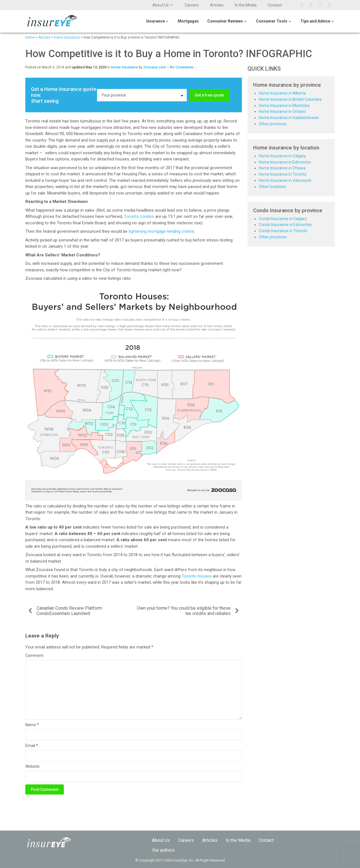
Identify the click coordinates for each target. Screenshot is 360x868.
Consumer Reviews (225, 21)
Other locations (272, 187)
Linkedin (332, 5)
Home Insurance (124, 67)
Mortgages (188, 21)
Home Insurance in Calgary (282, 156)
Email (32, 746)
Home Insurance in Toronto (283, 174)
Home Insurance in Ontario (282, 111)
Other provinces (273, 124)
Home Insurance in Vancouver (285, 180)
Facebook (314, 5)
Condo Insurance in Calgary (283, 219)
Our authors (163, 850)
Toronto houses (197, 576)
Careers (192, 5)
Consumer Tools (272, 21)
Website (32, 766)
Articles (217, 5)
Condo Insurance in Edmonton (285, 225)
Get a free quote (209, 95)
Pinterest (323, 5)
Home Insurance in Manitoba (284, 106)
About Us (161, 5)
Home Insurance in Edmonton (285, 162)
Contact (275, 5)
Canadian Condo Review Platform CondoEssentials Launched (69, 611)
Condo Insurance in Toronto (283, 231)
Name (32, 725)
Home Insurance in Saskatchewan (289, 118)
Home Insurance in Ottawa (282, 168)
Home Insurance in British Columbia (290, 99)
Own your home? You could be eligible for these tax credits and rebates (184, 611)
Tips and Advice (315, 21)
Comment (34, 656)
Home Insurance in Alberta (282, 93)
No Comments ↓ (183, 67)
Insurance (156, 21)
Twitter (305, 5)
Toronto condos (139, 216)
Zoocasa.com (154, 67)
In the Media (246, 5)
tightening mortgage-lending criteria (161, 231)
